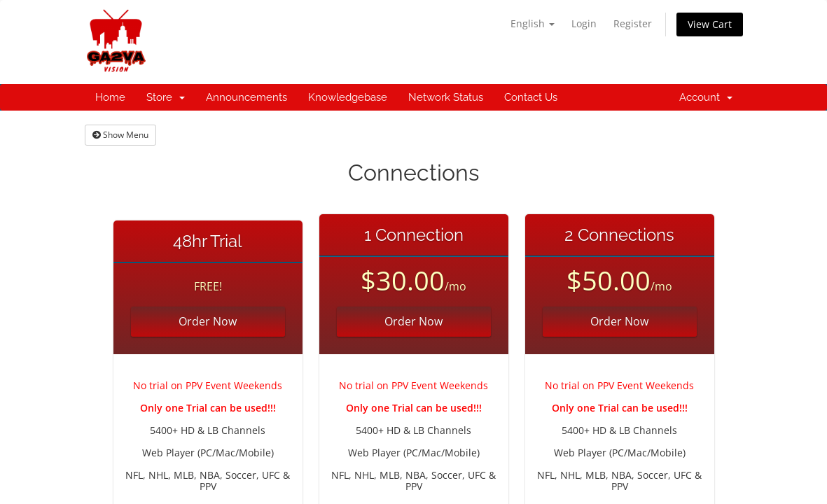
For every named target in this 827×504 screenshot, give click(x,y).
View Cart (710, 24)
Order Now (208, 321)
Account (706, 97)
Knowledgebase (348, 97)
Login (584, 23)
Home (110, 97)
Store (166, 97)
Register (633, 23)
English (533, 23)
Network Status (446, 97)
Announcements (246, 97)
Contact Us (531, 97)
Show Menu (120, 135)
